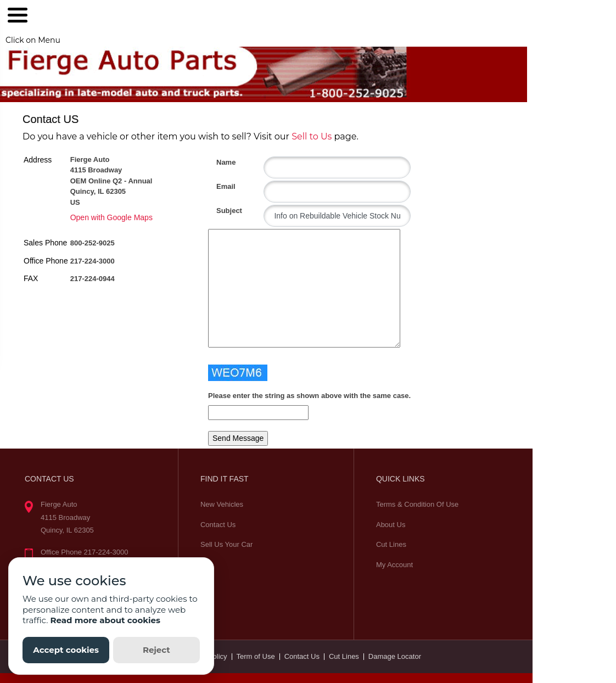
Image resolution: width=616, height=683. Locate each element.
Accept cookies (66, 650)
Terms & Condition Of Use (417, 504)
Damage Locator (395, 656)
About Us (391, 525)
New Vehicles (222, 504)
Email (220, 186)
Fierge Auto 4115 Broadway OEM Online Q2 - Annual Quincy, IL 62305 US (111, 181)
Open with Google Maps (111, 217)
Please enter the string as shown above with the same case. (309, 396)
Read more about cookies (105, 620)
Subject (220, 211)
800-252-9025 (93, 243)
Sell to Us (312, 136)
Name (220, 162)
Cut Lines (391, 544)
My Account (394, 565)
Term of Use (256, 656)
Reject (156, 650)
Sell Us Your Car (226, 544)
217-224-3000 (93, 261)
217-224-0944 (93, 279)
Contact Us (218, 525)
